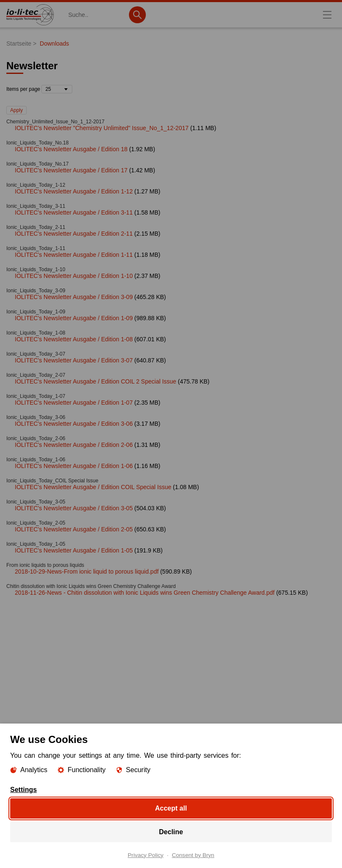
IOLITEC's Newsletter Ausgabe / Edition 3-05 (74, 508)
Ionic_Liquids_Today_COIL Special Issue (52, 481)
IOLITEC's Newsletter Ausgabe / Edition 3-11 (74, 212)
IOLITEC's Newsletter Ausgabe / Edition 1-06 (74, 466)
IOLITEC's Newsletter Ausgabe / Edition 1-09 (74, 318)
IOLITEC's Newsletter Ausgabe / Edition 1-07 (74, 403)
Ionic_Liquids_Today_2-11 (36, 227)
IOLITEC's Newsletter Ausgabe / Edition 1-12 (74, 191)
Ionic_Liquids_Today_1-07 (36, 396)
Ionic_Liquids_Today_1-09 (36, 312)
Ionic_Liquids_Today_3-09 (36, 291)
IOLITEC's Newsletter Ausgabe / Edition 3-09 (74, 297)
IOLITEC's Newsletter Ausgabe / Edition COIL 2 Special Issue (96, 381)
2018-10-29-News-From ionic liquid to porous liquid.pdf (87, 571)
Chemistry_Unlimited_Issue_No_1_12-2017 (55, 122)
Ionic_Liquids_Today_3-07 (36, 354)
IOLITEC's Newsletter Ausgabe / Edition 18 (71, 149)
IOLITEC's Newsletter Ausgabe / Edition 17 (71, 170)
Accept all (171, 808)
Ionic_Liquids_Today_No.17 (37, 164)
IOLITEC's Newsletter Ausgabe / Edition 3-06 (74, 424)
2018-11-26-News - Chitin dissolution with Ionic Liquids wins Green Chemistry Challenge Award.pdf (145, 593)
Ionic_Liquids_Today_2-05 (36, 523)
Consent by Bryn (193, 855)
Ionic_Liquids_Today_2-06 (36, 438)
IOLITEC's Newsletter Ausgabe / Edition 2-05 (74, 529)
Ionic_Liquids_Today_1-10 (36, 269)
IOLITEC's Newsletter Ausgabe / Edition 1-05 (74, 550)
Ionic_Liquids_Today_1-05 (36, 544)
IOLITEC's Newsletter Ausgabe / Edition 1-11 (74, 255)
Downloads (54, 44)
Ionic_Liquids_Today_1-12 (36, 185)
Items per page (23, 89)
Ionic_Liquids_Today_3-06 (36, 417)
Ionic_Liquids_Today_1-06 (36, 460)
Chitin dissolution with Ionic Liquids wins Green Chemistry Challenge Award (91, 586)
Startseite (19, 44)
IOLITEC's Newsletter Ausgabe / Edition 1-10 (74, 276)
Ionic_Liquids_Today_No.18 (37, 143)
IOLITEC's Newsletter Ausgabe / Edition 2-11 (74, 234)
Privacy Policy (146, 855)
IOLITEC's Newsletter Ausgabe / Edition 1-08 (74, 339)
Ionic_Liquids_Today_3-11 (36, 206)
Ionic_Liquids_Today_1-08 (36, 333)
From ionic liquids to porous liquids (45, 565)
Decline (171, 831)
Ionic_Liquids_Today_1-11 (36, 248)
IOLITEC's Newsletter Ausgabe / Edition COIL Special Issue (93, 487)
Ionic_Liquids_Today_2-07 (36, 375)
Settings (23, 789)
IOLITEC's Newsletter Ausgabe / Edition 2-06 (74, 445)
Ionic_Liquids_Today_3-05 (36, 502)
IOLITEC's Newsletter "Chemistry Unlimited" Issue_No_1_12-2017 (102, 128)
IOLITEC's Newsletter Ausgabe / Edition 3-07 (74, 360)
